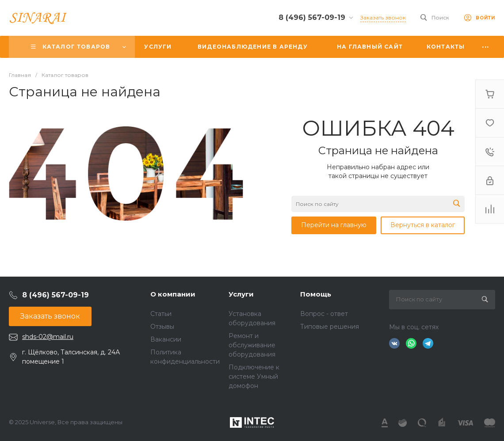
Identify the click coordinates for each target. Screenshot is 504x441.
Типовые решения (330, 327)
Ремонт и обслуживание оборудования (252, 345)
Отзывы (162, 327)
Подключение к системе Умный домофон (254, 376)
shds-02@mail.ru (48, 337)
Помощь (316, 294)
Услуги (241, 294)
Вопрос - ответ (324, 314)
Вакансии (166, 339)
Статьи (161, 314)
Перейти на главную (334, 225)
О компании (173, 294)
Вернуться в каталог (423, 225)
